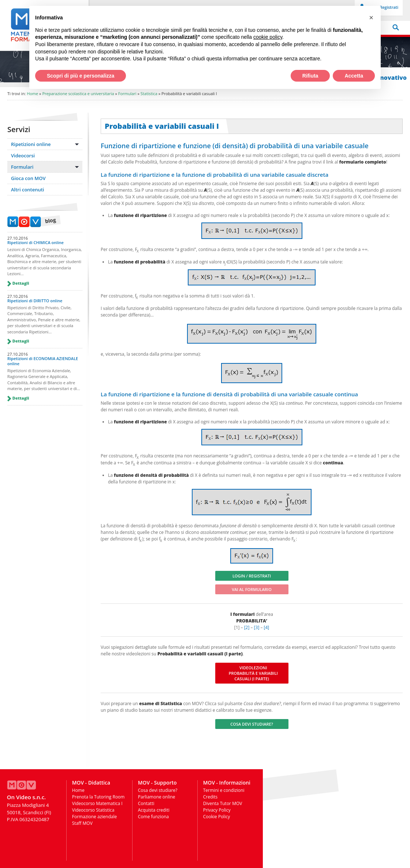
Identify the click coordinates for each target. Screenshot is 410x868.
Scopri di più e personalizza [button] (81, 76)
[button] (371, 18)
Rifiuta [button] (310, 76)
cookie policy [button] (268, 37)
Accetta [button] (354, 76)
